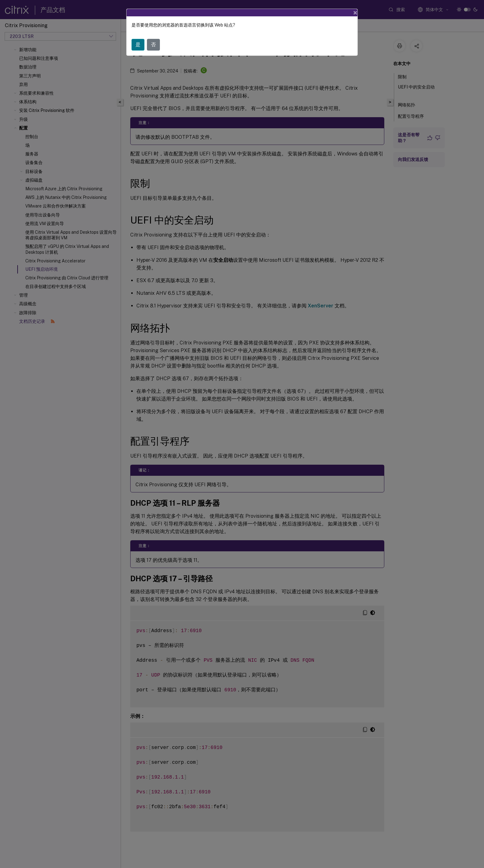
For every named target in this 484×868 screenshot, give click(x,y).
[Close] (355, 10)
